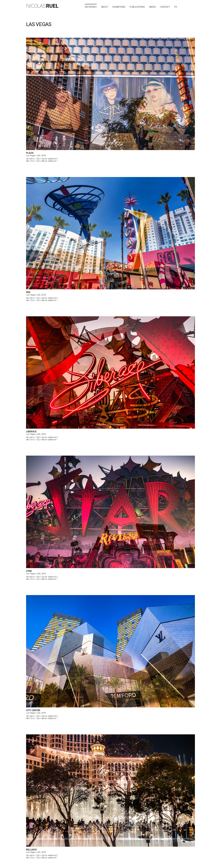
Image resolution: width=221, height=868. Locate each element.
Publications (137, 7)
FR (176, 7)
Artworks (91, 7)
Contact (165, 7)
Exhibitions (119, 7)
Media (152, 7)
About (105, 7)
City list (189, 7)
